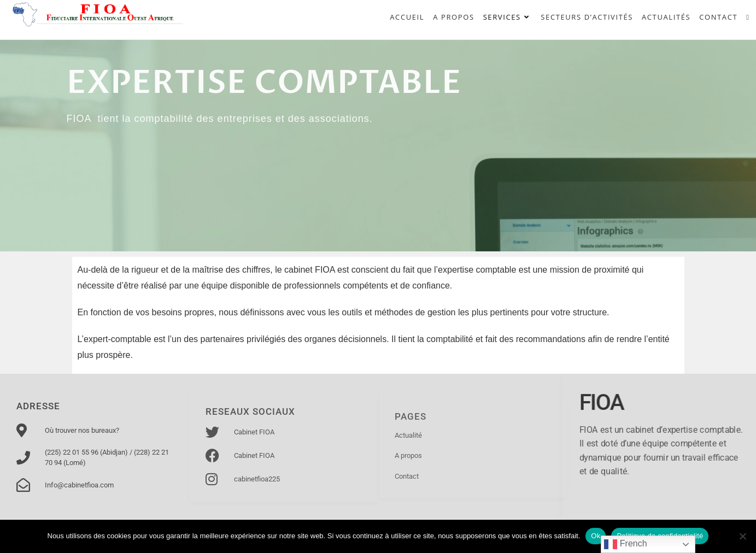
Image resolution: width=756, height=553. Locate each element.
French (625, 544)
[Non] (742, 536)
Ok (596, 536)
